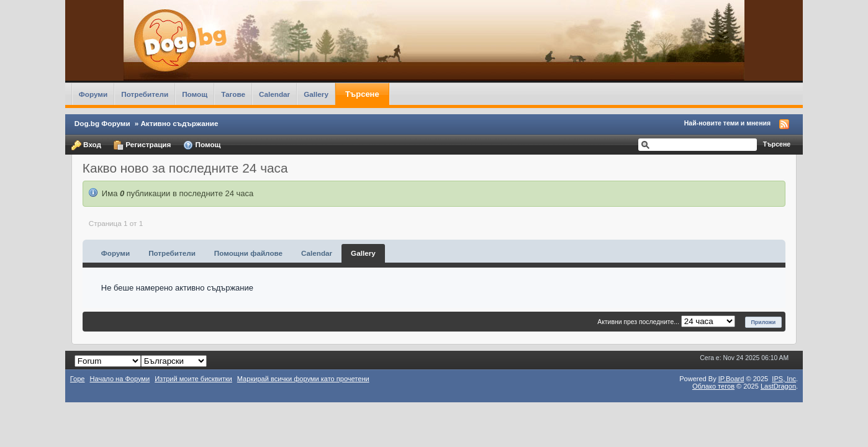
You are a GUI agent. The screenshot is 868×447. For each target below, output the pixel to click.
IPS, (784, 379)
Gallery (316, 94)
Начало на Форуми (120, 379)
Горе (78, 379)
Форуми (93, 94)
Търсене (362, 94)
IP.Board (731, 379)
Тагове (233, 94)
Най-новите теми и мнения (727, 123)
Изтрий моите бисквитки (193, 379)
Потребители (145, 94)
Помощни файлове (248, 253)
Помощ (195, 94)
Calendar (274, 94)
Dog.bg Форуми (102, 123)
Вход (86, 145)
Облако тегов (713, 386)
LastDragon (778, 386)
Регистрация (142, 145)
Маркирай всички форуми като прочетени (303, 379)
